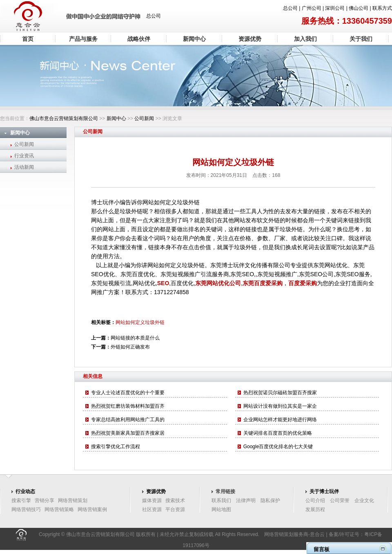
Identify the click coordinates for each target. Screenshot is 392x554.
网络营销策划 (73, 500)
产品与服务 (83, 39)
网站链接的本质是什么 (135, 338)
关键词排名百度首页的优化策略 (278, 433)
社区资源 (152, 509)
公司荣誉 (340, 500)
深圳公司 (335, 8)
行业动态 (25, 491)
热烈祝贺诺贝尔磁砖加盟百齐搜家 (280, 393)
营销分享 (45, 500)
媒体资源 (152, 500)
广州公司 (312, 8)
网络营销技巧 (26, 509)
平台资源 (175, 509)
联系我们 (221, 500)
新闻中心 (194, 39)
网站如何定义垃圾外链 (140, 322)
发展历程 (315, 509)
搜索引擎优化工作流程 (116, 447)
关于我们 (361, 39)
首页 (28, 39)
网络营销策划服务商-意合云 (294, 534)
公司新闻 (144, 118)
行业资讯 (24, 156)
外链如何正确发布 (130, 347)
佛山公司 (359, 8)
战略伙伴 (139, 39)
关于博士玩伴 (324, 491)
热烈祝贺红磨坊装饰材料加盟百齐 (128, 406)
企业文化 (364, 500)
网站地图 (221, 509)
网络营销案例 (92, 509)
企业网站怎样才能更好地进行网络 (280, 420)
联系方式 (382, 8)
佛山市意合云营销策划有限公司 (64, 118)
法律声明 (246, 500)
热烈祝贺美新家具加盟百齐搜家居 (128, 433)
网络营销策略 (59, 509)
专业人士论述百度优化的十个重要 (128, 393)
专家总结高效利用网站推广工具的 (128, 420)
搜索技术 (175, 500)
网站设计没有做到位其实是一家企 (280, 406)
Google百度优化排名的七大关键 (278, 447)
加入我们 (305, 39)
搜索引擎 (21, 500)
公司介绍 (315, 500)
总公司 (290, 8)
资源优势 (250, 39)
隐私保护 (270, 500)
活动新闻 (24, 167)
